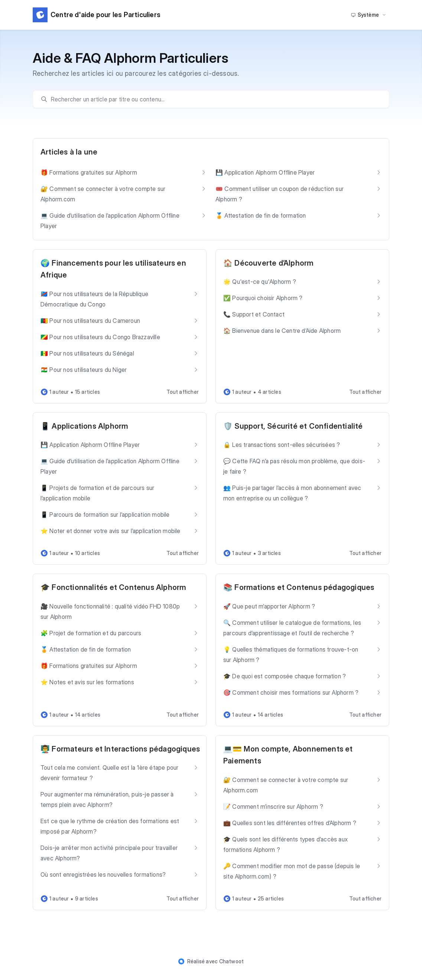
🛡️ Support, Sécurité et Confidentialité (293, 426)
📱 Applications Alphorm (84, 426)
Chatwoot (232, 961)
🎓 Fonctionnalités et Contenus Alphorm (113, 587)
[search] (215, 99)
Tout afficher (183, 392)
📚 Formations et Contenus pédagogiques (299, 587)
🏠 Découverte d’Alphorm (268, 263)
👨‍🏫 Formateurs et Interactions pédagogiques (120, 749)
